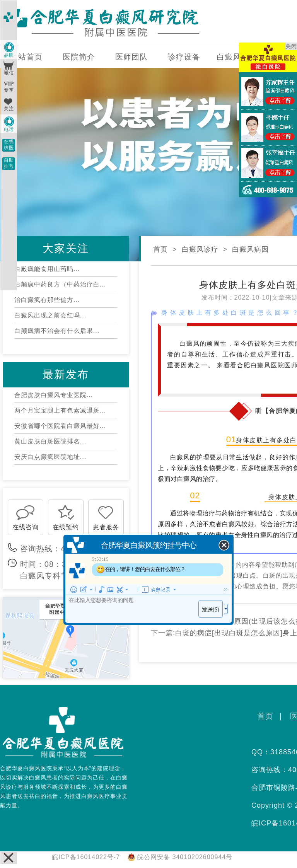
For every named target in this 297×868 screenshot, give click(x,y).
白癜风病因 (250, 249)
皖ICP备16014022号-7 (86, 857)
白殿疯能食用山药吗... (47, 269)
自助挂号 (9, 163)
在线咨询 (26, 527)
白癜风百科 (237, 57)
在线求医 (9, 145)
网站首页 (26, 57)
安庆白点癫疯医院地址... (50, 457)
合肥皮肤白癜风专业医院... (54, 395)
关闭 (291, 46)
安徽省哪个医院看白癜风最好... (60, 426)
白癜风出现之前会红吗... (50, 315)
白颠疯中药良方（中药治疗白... (60, 284)
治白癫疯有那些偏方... (47, 300)
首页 (160, 249)
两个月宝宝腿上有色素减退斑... (60, 410)
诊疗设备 (184, 57)
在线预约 (66, 527)
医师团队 (131, 57)
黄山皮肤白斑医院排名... (50, 441)
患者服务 (106, 527)
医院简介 (79, 57)
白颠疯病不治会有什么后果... (57, 331)
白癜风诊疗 (200, 249)
